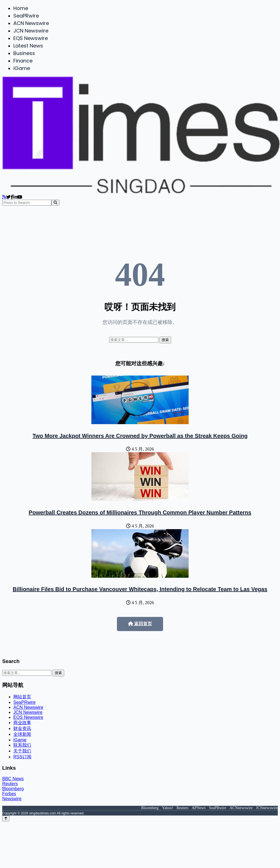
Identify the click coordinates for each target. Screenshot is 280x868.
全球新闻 (22, 734)
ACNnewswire (241, 808)
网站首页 (22, 697)
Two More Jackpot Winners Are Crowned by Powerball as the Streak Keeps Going (140, 436)
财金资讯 (22, 728)
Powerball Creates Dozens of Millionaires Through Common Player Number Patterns (140, 512)
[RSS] (4, 197)
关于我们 (22, 751)
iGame (22, 68)
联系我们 (22, 745)
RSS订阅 (22, 757)
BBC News (13, 779)
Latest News (28, 46)
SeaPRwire (26, 16)
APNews (199, 808)
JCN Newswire (31, 31)
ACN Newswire (31, 23)
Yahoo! (168, 808)
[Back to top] (6, 818)
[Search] (55, 203)
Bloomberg (13, 789)
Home (21, 8)
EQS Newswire (31, 38)
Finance (23, 61)
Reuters (10, 784)
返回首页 (140, 624)
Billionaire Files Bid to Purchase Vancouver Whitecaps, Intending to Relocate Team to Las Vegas (140, 589)
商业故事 (22, 723)
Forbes (9, 794)
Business (24, 53)
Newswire (12, 799)
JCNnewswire (267, 808)
